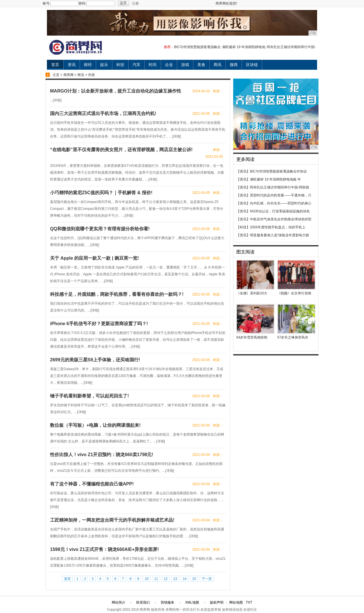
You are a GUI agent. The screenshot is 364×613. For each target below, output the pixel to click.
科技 (120, 65)
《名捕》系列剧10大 (252, 293)
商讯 (218, 65)
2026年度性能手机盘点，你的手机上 (278, 227)
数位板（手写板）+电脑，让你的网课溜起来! (95, 425)
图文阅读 (245, 252)
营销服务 (167, 602)
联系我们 (143, 602)
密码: (82, 3)
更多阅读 (245, 159)
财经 (88, 65)
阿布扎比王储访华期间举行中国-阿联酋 (280, 187)
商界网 (69, 75)
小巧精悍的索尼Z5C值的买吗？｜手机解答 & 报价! (101, 193)
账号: (46, 3)
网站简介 (119, 602)
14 (184, 579)
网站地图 (236, 602)
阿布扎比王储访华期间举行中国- (291, 47)
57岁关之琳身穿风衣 (293, 337)
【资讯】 (243, 171)
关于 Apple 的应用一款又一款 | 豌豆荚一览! (94, 258)
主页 (56, 75)
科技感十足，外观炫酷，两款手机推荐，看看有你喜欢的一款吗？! (117, 294)
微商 (234, 65)
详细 (57, 100)
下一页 (207, 579)
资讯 (72, 65)
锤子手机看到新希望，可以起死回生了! (89, 396)
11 (156, 579)
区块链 (252, 65)
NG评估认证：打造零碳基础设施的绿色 (280, 211)
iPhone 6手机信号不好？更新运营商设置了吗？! (99, 324)
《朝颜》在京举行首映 (294, 293)
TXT (249, 602)
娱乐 (104, 65)
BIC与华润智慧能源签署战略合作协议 (278, 171)
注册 (135, 3)
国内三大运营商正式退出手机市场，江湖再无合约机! (103, 113)
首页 (55, 65)
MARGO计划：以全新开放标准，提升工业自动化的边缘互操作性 (116, 91)
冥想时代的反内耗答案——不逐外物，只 (281, 195)
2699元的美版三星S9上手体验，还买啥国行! (95, 360)
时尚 (153, 65)
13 (175, 579)
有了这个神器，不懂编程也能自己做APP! (92, 484)
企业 (169, 65)
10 (147, 579)
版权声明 (217, 602)
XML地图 (192, 602)
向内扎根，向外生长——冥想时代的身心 (281, 203)
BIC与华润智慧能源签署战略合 (197, 47)
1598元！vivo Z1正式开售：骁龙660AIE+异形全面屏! (105, 549)
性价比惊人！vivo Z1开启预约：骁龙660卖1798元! (102, 455)
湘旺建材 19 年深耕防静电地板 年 (275, 179)
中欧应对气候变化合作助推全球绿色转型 (281, 219)
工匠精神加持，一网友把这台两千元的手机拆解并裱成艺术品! (112, 520)
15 (194, 579)
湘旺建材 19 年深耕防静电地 (244, 47)
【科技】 (243, 227)
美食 (201, 65)
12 (166, 579)
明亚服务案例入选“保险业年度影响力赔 (280, 235)
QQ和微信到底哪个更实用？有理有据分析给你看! (100, 229)
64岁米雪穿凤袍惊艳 (252, 337)
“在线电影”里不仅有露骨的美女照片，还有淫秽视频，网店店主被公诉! (121, 150)
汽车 (136, 65)
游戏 (185, 65)
